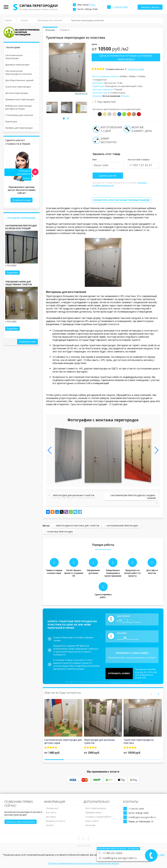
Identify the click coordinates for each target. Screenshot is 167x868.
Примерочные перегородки (20, 99)
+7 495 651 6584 (136, 809)
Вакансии (90, 825)
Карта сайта (92, 821)
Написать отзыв (135, 69)
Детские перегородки (17, 93)
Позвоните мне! (22, 200)
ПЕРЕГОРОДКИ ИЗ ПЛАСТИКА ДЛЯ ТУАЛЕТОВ (78, 526)
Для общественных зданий (19, 80)
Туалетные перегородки (18, 87)
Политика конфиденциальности (126, 682)
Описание (50, 30)
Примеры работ (94, 812)
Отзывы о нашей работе (98, 817)
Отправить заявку (119, 673)
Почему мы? (52, 808)
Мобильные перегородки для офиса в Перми (19, 107)
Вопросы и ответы (56, 821)
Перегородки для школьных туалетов (74, 495)
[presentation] (48, 108)
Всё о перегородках (96, 808)
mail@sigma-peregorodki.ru (142, 817)
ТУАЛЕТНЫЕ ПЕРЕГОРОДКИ (60, 532)
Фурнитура (11, 121)
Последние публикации (21, 218)
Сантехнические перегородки (14, 57)
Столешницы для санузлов (19, 115)
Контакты (51, 812)
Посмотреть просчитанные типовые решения (122, 200)
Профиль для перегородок (19, 128)
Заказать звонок (150, 7)
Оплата (50, 825)
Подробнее (12, 273)
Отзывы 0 (65, 30)
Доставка (51, 817)
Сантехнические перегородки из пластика (19, 72)
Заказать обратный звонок (21, 822)
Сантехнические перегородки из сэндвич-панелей (133, 497)
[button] (64, 118)
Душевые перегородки (17, 65)
